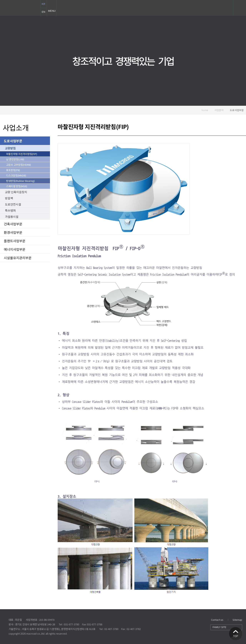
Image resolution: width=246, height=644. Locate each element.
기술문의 (234, 187)
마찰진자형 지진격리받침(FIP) (22, 154)
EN (43, 12)
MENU (51, 8)
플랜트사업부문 (15, 241)
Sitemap (237, 620)
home (203, 110)
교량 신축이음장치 (16, 192)
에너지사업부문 (15, 249)
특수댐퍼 (10, 210)
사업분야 (219, 110)
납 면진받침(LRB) (15, 159)
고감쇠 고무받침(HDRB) (19, 165)
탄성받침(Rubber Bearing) (20, 181)
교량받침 (10, 148)
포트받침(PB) (13, 170)
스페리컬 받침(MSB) (17, 186)
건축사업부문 (13, 224)
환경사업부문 (13, 232)
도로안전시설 (13, 204)
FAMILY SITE (226, 627)
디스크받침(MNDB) (16, 175)
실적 (208, 187)
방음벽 (9, 198)
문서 (208, 162)
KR (43, 4)
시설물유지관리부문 (18, 258)
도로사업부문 (237, 110)
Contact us (217, 620)
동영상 (234, 162)
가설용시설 (12, 217)
